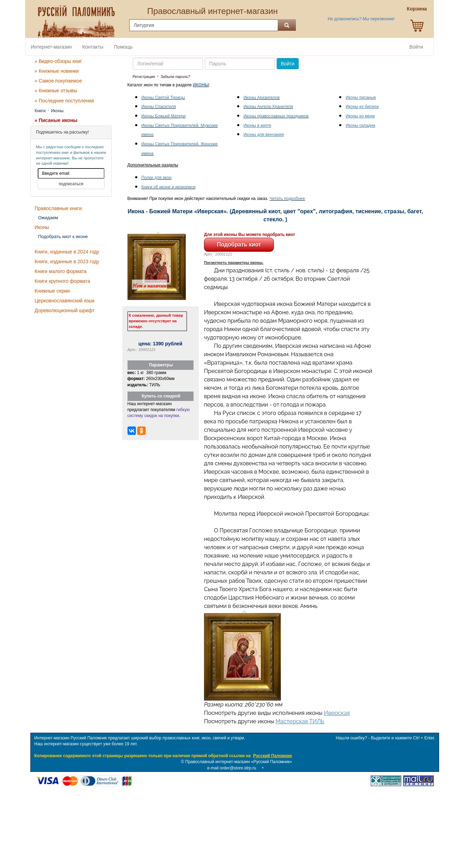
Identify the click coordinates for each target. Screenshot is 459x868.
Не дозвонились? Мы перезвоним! (361, 19)
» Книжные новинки (57, 71)
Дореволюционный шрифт (65, 310)
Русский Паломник (272, 756)
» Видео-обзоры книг (58, 61)
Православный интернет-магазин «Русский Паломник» (239, 762)
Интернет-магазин (51, 47)
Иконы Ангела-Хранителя (268, 107)
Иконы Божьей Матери (164, 116)
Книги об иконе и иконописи (169, 187)
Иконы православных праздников (276, 116)
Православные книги (58, 208)
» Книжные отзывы (56, 91)
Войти (416, 47)
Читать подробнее (287, 199)
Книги (40, 111)
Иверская (337, 713)
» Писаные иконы (56, 120)
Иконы (57, 111)
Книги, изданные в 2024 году (67, 252)
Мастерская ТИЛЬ (300, 721)
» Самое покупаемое (58, 81)
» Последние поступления (64, 101)
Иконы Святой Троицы (163, 98)
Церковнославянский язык (64, 301)
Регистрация (144, 77)
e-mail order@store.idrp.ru (232, 768)
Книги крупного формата (62, 281)
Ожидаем (48, 218)
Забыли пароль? (175, 77)
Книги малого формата (61, 271)
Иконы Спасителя (159, 107)
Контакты (93, 47)
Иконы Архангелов (262, 98)
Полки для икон (157, 178)
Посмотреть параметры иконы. (234, 263)
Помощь (123, 47)
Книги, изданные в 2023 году (67, 261)
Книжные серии (52, 291)
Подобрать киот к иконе (63, 236)
